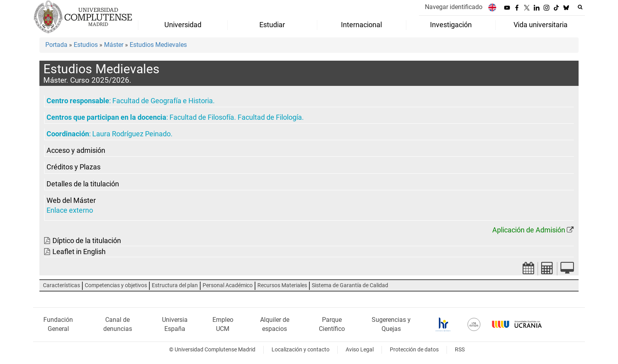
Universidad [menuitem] (183, 25)
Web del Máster (71, 201)
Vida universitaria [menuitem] (541, 25)
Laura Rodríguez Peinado (131, 134)
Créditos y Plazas (74, 167)
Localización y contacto (301, 350)
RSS (460, 350)
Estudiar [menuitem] (272, 25)
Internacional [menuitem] (361, 25)
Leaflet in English (79, 252)
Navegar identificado (454, 7)
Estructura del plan (175, 285)
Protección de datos (414, 350)
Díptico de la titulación (87, 241)
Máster (114, 45)
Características (61, 285)
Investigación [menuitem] (451, 25)
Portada (56, 45)
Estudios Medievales (158, 45)
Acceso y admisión (76, 150)
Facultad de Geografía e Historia (163, 101)
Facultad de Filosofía (202, 117)
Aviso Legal (360, 350)
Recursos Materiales (282, 285)
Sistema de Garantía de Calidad (350, 285)
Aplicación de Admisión (529, 230)
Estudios (86, 45)
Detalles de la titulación (83, 184)
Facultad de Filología (270, 117)
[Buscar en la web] (580, 7)
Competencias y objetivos (116, 285)
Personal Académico (228, 285)
